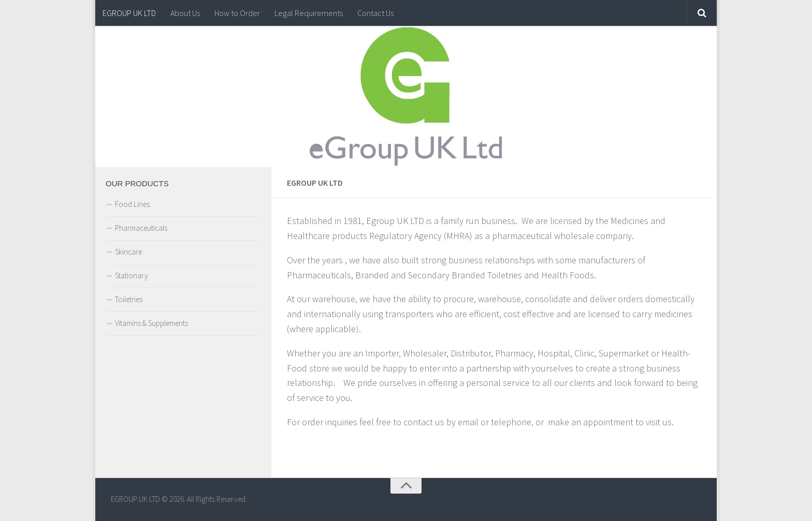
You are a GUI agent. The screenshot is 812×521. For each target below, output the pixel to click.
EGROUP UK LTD (129, 13)
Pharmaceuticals (141, 228)
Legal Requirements (309, 13)
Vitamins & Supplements (151, 323)
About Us (185, 13)
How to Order (237, 13)
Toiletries (129, 299)
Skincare (128, 252)
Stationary (132, 276)
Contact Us (375, 13)
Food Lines (132, 204)
